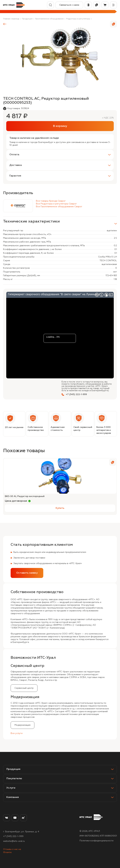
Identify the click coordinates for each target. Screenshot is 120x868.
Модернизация (22, 725)
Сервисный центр (24, 688)
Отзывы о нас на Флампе (12, 851)
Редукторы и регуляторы (78, 19)
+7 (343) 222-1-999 (13, 836)
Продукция (27, 19)
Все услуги (17, 733)
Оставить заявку (27, 573)
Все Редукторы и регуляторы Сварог (56, 204)
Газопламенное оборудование (49, 19)
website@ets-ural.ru (14, 841)
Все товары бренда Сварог (51, 201)
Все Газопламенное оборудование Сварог (59, 207)
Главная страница (11, 19)
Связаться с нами (69, 5)
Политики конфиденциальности (96, 841)
